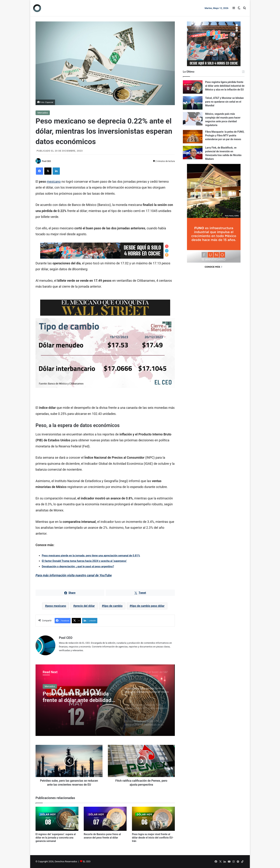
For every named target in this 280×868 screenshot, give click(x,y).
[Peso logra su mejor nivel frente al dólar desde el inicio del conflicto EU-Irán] (153, 819)
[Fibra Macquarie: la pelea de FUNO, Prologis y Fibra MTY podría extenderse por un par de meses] (193, 137)
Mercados (43, 113)
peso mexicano (57, 606)
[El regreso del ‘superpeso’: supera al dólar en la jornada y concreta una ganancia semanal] (57, 819)
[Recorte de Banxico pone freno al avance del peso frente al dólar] (105, 819)
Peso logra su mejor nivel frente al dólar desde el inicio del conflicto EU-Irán (153, 838)
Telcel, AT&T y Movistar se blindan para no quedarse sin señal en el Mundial (224, 102)
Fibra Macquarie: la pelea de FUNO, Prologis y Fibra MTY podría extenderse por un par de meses (225, 135)
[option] (105, 700)
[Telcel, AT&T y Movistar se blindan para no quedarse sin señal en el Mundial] (193, 103)
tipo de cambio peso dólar (148, 606)
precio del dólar (85, 606)
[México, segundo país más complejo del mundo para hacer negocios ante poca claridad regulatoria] (193, 119)
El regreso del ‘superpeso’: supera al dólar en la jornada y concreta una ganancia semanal (56, 838)
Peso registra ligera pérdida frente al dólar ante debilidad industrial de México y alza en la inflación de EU (78, 697)
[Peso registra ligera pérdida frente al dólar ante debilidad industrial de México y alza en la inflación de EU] (193, 87)
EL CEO (87, 861)
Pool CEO (46, 161)
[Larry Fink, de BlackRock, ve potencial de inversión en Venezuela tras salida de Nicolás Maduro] (193, 153)
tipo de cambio (113, 606)
